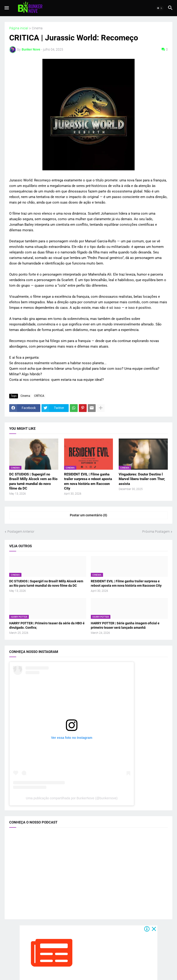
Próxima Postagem (156, 532)
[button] (6, 8)
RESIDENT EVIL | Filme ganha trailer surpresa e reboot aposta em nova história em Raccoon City (88, 481)
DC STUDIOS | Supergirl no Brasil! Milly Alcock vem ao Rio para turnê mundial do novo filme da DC (33, 481)
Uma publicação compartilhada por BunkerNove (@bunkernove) (72, 798)
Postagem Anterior (21, 532)
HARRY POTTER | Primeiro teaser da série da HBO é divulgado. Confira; (47, 625)
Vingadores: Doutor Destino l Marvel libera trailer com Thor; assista (142, 479)
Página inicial (19, 28)
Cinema (37, 28)
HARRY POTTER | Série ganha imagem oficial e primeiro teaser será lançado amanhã (125, 625)
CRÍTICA (39, 396)
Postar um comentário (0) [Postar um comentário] (88, 515)
